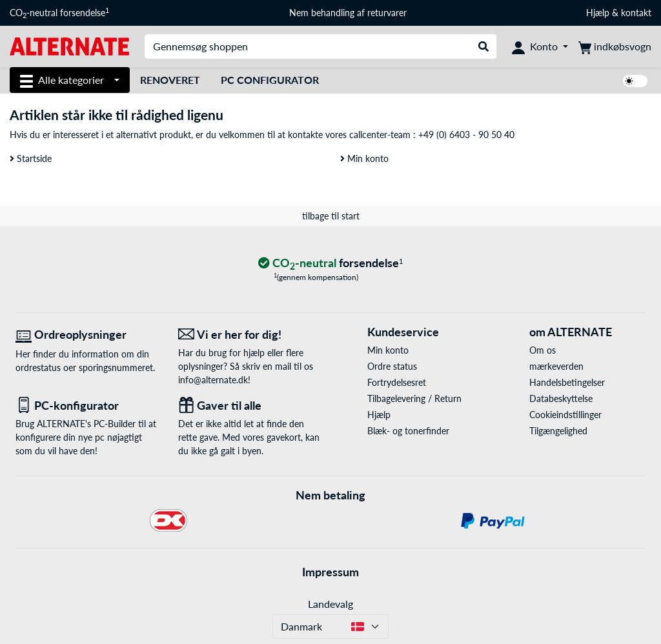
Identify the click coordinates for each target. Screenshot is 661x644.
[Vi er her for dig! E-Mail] (250, 335)
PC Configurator (270, 80)
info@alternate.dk (213, 380)
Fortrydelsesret (397, 382)
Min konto (364, 158)
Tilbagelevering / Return (414, 398)
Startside (31, 158)
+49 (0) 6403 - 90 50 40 (466, 135)
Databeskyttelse (561, 398)
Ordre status (392, 366)
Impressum (330, 572)
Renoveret (170, 80)
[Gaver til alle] (250, 406)
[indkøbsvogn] (615, 46)
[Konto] (540, 46)
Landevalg (330, 604)
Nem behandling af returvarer (348, 13)
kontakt (636, 13)
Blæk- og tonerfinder (408, 431)
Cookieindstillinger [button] (565, 415)
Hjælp (598, 13)
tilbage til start (331, 216)
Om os (543, 350)
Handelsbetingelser (567, 382)
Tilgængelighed (558, 431)
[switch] (635, 81)
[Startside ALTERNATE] (69, 45)
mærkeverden (556, 366)
